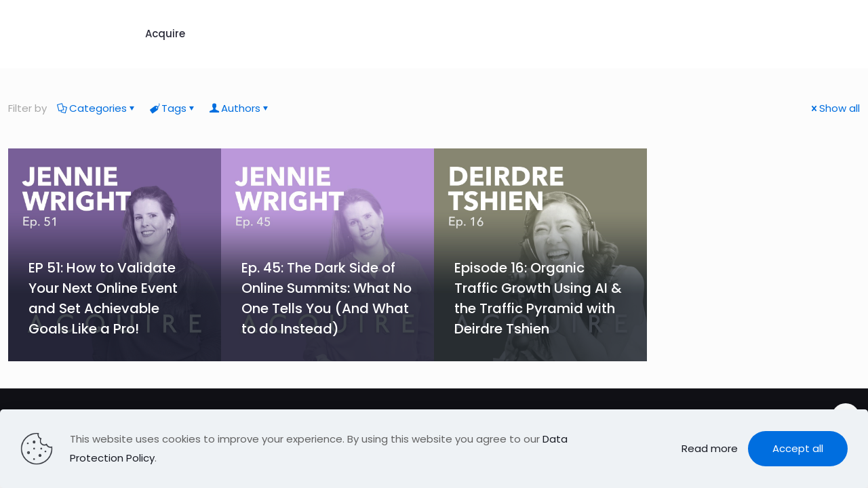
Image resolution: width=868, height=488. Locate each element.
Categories (97, 108)
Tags (173, 108)
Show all (834, 108)
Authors (240, 108)
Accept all (798, 448)
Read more (710, 448)
